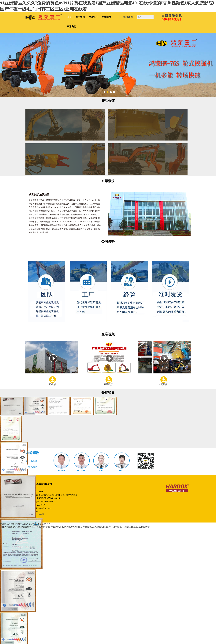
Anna (121, 471)
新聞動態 (106, 17)
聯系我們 (72, 27)
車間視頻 (163, 384)
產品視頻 (108, 384)
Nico (101, 471)
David (62, 471)
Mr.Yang (82, 471)
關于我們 (80, 17)
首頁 (69, 17)
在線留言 (128, 17)
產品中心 (93, 17)
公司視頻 (51, 384)
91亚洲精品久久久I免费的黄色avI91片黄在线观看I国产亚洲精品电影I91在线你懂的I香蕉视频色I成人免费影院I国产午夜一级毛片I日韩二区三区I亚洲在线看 (75, 527)
